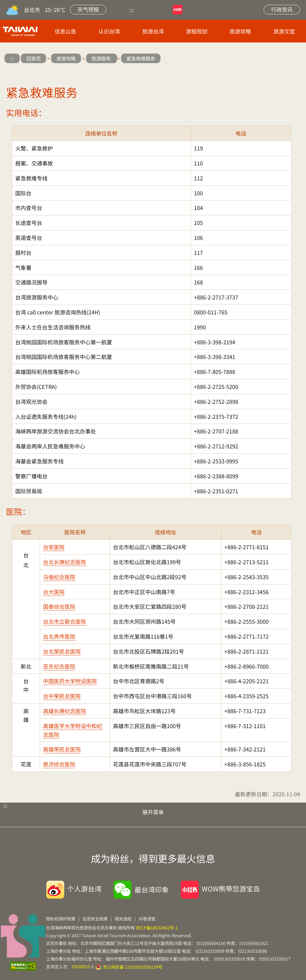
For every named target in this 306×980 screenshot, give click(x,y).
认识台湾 (109, 31)
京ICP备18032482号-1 (157, 927)
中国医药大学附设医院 (70, 681)
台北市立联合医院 (65, 621)
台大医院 (54, 592)
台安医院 (54, 547)
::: (132, 10)
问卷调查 (147, 919)
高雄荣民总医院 (62, 749)
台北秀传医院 (59, 636)
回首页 (33, 58)
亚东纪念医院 (59, 666)
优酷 (150, 10)
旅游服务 (102, 58)
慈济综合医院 (59, 764)
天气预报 (88, 9)
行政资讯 (282, 9)
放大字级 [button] (276, 59)
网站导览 (223, 10)
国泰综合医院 (59, 606)
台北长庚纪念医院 (65, 562)
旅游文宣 (284, 31)
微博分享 (240, 59)
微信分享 (258, 59)
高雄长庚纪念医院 (65, 711)
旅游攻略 (240, 31)
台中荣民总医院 (62, 696)
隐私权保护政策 (61, 919)
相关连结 (123, 919)
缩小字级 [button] (293, 59)
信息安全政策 (95, 919)
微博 (200, 10)
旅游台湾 (153, 31)
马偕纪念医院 (59, 577)
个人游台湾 (84, 888)
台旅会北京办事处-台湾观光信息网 (19, 31)
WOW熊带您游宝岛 (231, 888)
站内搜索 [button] (246, 10)
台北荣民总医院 (62, 651)
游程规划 (197, 31)
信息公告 (65, 31)
